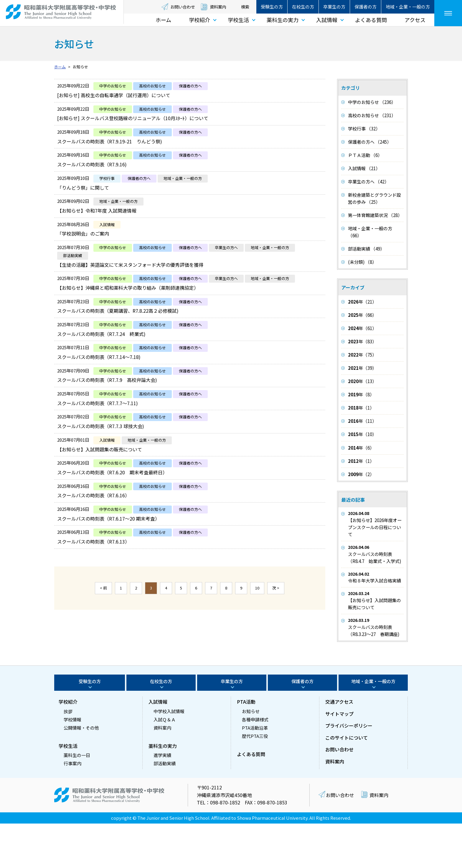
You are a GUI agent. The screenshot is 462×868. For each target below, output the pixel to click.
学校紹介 (199, 20)
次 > (276, 647)
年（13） (362, 381)
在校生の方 (303, 7)
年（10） (362, 434)
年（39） (362, 368)
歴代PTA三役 (255, 780)
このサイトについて (346, 782)
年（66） (362, 315)
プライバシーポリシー (349, 770)
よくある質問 (371, 20)
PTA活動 (246, 746)
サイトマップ (339, 758)
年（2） (361, 474)
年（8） (361, 394)
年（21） (362, 302)
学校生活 (238, 20)
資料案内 (218, 7)
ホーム (163, 20)
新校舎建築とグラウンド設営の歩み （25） (374, 198)
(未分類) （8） (362, 262)
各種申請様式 (255, 764)
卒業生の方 (334, 7)
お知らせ (251, 755)
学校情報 (72, 764)
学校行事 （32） (364, 129)
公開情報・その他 (81, 772)
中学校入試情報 (169, 755)
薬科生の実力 (283, 20)
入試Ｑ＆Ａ (165, 764)
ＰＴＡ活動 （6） (365, 155)
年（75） (362, 355)
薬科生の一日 (77, 800)
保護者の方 (366, 7)
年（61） (362, 328)
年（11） (362, 421)
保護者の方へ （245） (370, 142)
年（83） (362, 341)
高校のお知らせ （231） (372, 115)
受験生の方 (272, 7)
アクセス (415, 20)
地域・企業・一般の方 (408, 7)
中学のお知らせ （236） (372, 102)
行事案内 (72, 808)
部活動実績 (165, 808)
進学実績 (162, 800)
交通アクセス (339, 746)
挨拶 (68, 755)
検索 (245, 7)
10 (257, 647)
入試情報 (327, 20)
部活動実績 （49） (366, 249)
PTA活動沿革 (255, 772)
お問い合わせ (183, 7)
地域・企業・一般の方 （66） (370, 232)
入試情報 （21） (364, 168)
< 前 (103, 647)
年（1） (361, 408)
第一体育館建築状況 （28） (375, 215)
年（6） (361, 448)
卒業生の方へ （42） (368, 182)
